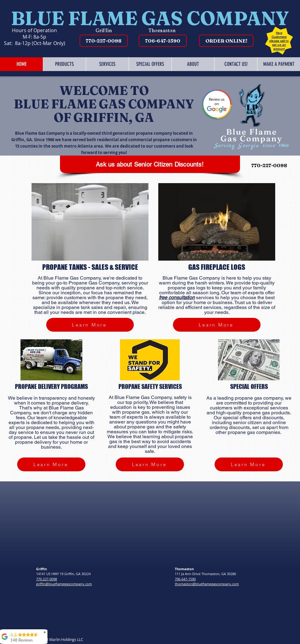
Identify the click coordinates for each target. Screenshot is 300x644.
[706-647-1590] (163, 41)
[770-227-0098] (104, 41)
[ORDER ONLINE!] (226, 41)
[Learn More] (90, 325)
